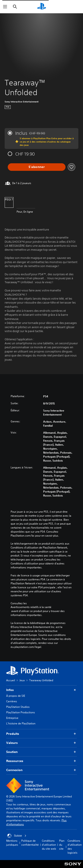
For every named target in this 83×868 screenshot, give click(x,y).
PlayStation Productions (21, 712)
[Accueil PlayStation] (42, 7)
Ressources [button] (41, 761)
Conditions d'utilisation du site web (49, 845)
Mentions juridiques (12, 843)
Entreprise (12, 718)
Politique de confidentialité (30, 843)
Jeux (22, 680)
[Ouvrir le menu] (5, 7)
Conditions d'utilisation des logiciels (75, 847)
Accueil (11, 680)
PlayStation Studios (18, 707)
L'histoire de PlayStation (21, 723)
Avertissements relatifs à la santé (31, 607)
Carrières (12, 701)
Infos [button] (41, 690)
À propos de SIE (16, 696)
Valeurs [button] (41, 743)
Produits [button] (41, 734)
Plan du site (62, 845)
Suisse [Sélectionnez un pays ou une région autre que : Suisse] (17, 836)
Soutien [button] (41, 752)
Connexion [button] (41, 770)
